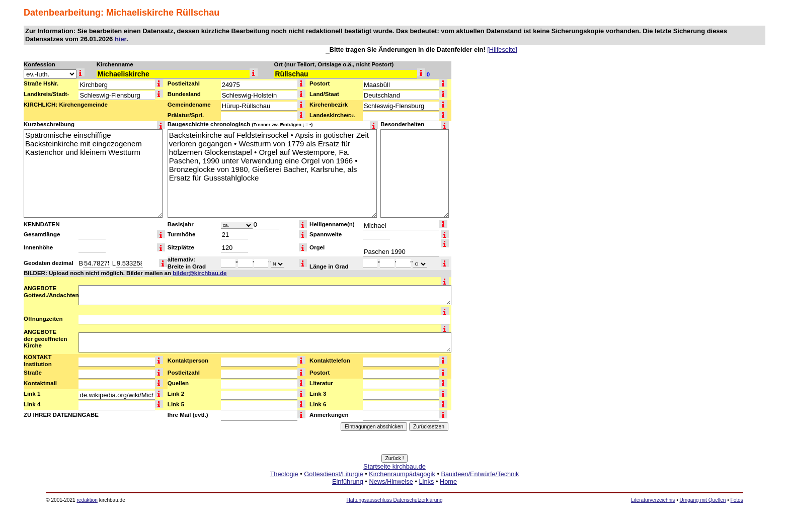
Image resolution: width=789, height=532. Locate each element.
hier (121, 39)
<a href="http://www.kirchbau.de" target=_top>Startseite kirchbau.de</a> (395, 485)
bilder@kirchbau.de (200, 273)
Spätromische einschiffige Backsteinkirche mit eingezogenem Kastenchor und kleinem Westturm (93, 173)
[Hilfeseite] (502, 50)
